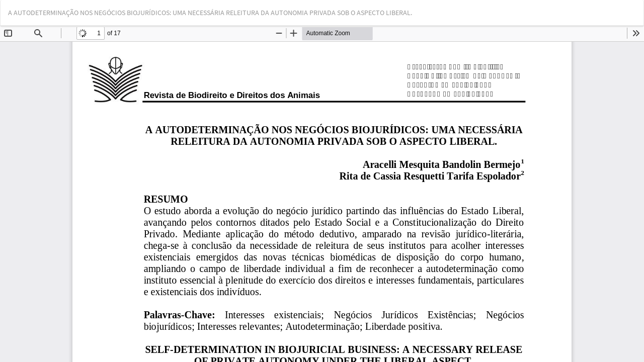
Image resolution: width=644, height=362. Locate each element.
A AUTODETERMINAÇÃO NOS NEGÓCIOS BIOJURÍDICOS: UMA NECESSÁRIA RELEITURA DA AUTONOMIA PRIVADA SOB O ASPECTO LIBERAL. (210, 13)
